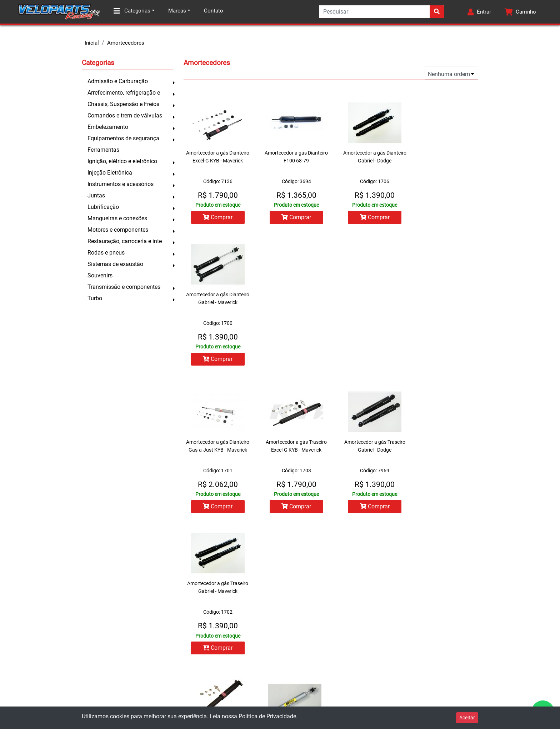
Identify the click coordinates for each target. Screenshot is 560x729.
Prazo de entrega (31, 677)
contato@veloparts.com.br (319, 669)
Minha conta (159, 619)
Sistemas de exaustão (115, 264)
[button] (479, 12)
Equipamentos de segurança (123, 138)
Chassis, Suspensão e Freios (123, 104)
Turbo (95, 298)
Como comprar (29, 634)
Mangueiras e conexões (117, 218)
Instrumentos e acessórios (121, 184)
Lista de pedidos (164, 634)
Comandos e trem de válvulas (125, 115)
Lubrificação (103, 207)
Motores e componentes (118, 230)
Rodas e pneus (106, 253)
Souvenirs (100, 275)
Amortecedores (126, 43)
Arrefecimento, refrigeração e (124, 93)
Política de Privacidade (267, 716)
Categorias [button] (132, 11)
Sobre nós (24, 619)
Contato (214, 11)
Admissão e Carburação (118, 81)
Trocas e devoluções (36, 648)
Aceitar (467, 718)
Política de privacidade (38, 691)
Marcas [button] (177, 11)
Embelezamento (108, 127)
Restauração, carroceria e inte (125, 241)
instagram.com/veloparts (317, 699)
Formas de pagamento (38, 662)
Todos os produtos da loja (176, 662)
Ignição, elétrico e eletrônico (122, 161)
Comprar (216, 217)
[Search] (381, 12)
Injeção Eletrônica (110, 173)
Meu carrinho (160, 648)
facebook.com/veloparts (316, 684)
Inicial (92, 43)
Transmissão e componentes (124, 287)
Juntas (96, 195)
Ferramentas (103, 150)
